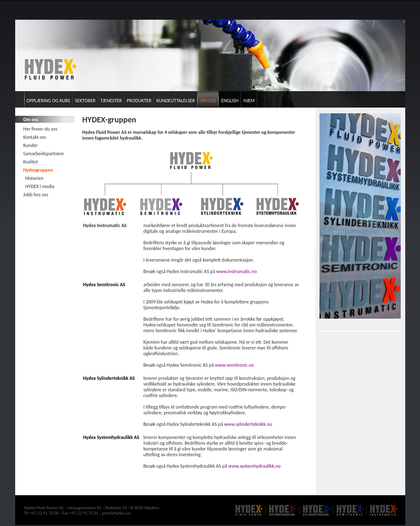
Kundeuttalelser (176, 101)
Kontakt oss (35, 137)
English (230, 101)
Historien (34, 178)
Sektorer (85, 101)
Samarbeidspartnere (44, 154)
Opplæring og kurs (48, 101)
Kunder (31, 145)
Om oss (208, 101)
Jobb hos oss (36, 195)
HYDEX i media (40, 186)
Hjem (249, 101)
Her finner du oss (40, 129)
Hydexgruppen (38, 170)
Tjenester (111, 101)
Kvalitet (31, 162)
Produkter (139, 101)
